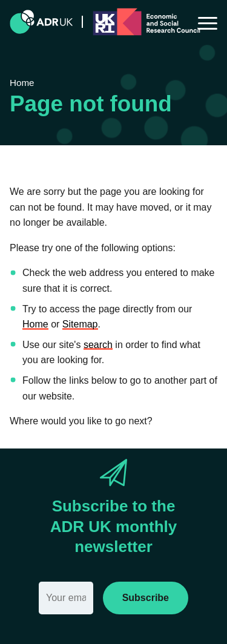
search (98, 345)
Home (35, 324)
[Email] (66, 598)
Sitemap (80, 324)
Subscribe (146, 598)
